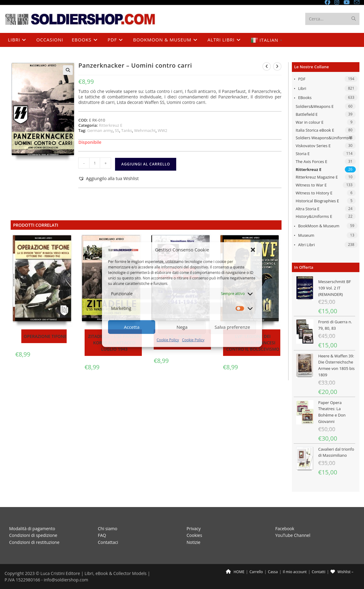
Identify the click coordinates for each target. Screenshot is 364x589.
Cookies (194, 535)
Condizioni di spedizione (33, 535)
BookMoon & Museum (319, 226)
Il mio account (295, 572)
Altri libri (306, 245)
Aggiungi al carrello (145, 164)
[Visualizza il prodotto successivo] (277, 66)
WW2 (162, 130)
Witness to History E (314, 193)
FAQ (102, 535)
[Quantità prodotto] (95, 163)
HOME (235, 572)
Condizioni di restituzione (34, 542)
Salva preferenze (232, 327)
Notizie (193, 542)
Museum (306, 235)
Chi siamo (108, 529)
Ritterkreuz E (308, 169)
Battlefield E (306, 114)
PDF (302, 79)
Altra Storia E (307, 209)
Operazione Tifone (45, 336)
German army (100, 130)
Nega (182, 327)
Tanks (126, 130)
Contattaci (108, 542)
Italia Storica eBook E (315, 130)
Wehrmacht (145, 130)
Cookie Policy (168, 340)
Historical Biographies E (317, 201)
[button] (253, 250)
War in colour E (310, 122)
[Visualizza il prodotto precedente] (267, 66)
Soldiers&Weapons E (315, 106)
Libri (302, 88)
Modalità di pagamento (32, 529)
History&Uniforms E (314, 216)
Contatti (318, 572)
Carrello (256, 572)
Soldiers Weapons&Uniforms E (324, 138)
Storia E (303, 154)
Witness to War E (311, 185)
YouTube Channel (293, 535)
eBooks (305, 98)
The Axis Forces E (311, 161)
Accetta (132, 327)
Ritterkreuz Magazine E (317, 177)
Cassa (273, 572)
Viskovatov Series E (313, 146)
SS (117, 130)
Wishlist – (342, 572)
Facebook (285, 529)
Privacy (194, 529)
